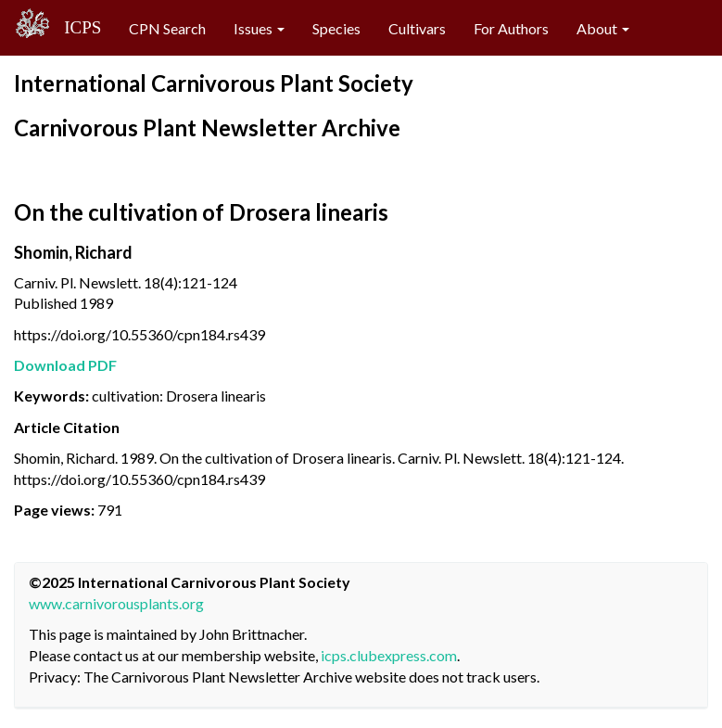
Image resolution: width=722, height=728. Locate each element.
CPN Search (167, 28)
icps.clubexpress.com (389, 655)
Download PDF (65, 365)
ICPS (76, 27)
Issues (259, 28)
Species (336, 28)
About (603, 28)
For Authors (511, 28)
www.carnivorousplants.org (116, 603)
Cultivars (417, 28)
